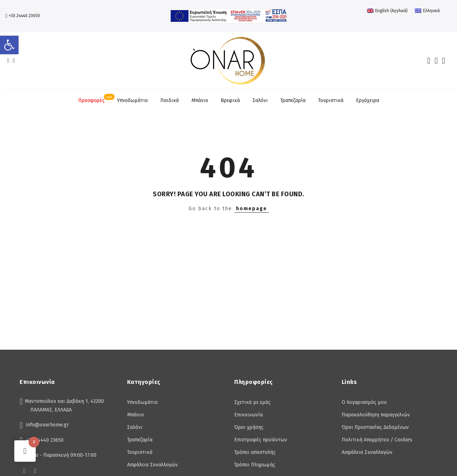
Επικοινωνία (248, 415)
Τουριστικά (331, 100)
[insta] (14, 61)
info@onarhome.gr (47, 425)
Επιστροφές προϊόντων (261, 440)
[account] (436, 61)
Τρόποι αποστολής (255, 452)
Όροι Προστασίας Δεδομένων (375, 427)
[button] (9, 45)
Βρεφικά (230, 100)
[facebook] (8, 61)
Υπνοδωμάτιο (132, 100)
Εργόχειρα (368, 100)
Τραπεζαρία (293, 100)
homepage (252, 209)
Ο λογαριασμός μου (364, 402)
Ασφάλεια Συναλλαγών (152, 465)
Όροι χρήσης (249, 427)
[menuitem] (387, 11)
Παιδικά (170, 100)
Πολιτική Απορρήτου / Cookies (377, 440)
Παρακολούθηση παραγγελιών (376, 415)
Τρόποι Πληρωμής (255, 465)
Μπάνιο (200, 100)
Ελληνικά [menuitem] (431, 11)
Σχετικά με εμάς (252, 402)
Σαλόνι (260, 100)
